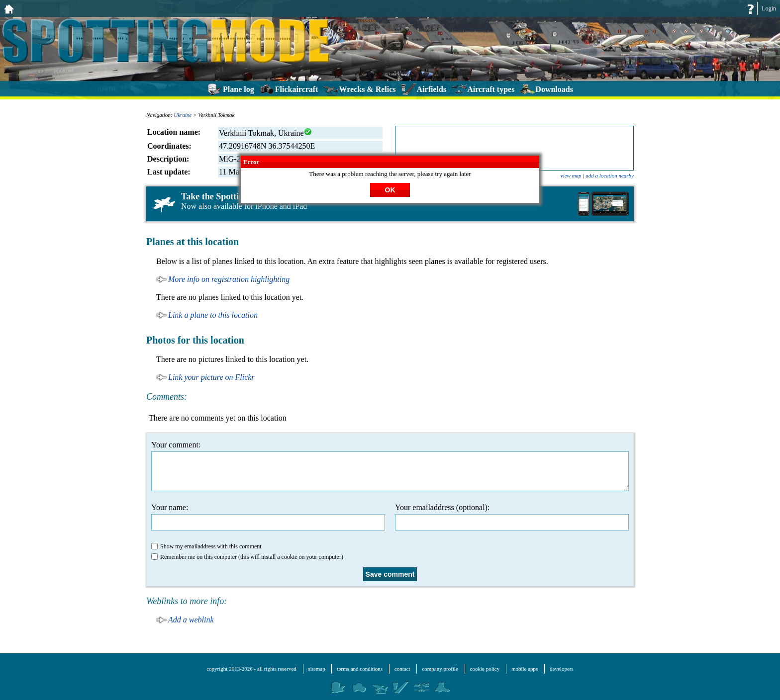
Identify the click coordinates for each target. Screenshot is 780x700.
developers (562, 669)
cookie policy (485, 669)
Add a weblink (191, 620)
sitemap (317, 669)
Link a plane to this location (213, 315)
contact (402, 669)
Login (769, 8)
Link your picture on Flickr (211, 377)
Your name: (268, 517)
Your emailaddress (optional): (512, 517)
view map (571, 175)
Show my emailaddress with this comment (206, 546)
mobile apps (525, 669)
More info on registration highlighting (229, 279)
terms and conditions (360, 669)
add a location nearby (610, 175)
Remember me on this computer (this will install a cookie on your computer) (247, 557)
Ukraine (183, 115)
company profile (440, 669)
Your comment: (390, 466)
